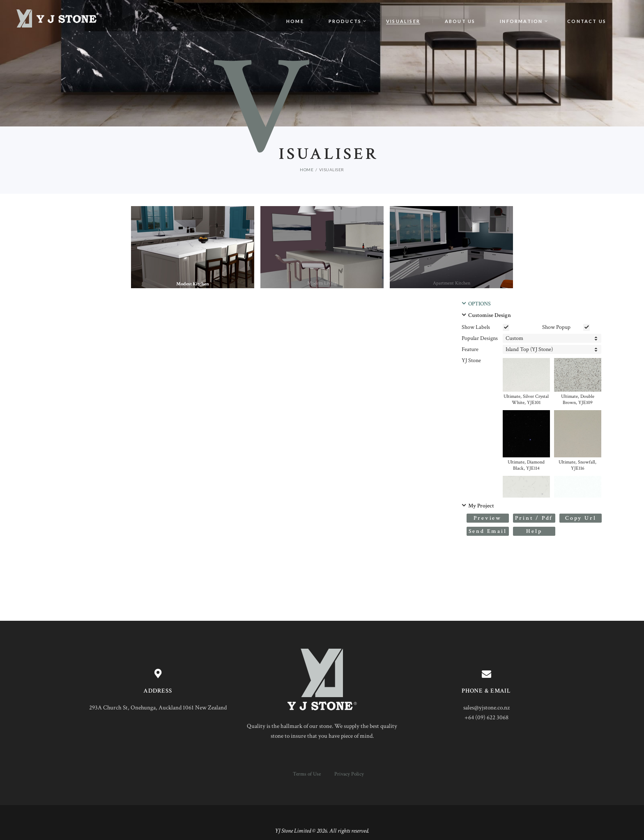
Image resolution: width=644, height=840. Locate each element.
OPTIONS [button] (480, 304)
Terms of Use (307, 774)
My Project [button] (481, 506)
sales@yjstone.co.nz (486, 708)
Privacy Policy (349, 774)
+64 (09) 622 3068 (486, 717)
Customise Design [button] (490, 315)
